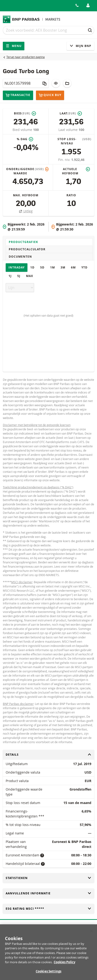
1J (10, 276)
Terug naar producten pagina (26, 57)
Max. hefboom (26, 195)
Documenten (20, 257)
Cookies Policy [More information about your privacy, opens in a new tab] (64, 964)
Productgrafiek (23, 242)
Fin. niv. (65, 160)
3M (63, 267)
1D (32, 267)
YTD (84, 267)
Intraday (17, 267)
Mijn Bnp (80, 46)
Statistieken (48, 878)
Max (30, 276)
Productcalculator (27, 249)
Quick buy (50, 95)
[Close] (91, 933)
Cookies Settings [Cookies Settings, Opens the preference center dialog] (48, 974)
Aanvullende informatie (48, 893)
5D (42, 267)
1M (53, 267)
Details (48, 755)
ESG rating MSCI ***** (48, 909)
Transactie (18, 95)
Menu (14, 46)
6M (73, 267)
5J (19, 276)
